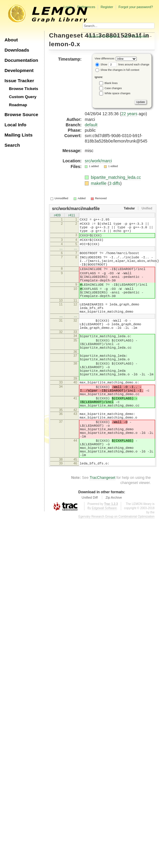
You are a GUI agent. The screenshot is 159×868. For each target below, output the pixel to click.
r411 (72, 215)
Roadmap (18, 105)
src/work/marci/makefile (76, 209)
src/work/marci (98, 161)
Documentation (21, 60)
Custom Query (23, 97)
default (91, 125)
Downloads (17, 50)
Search (12, 145)
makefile (99, 183)
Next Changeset (136, 36)
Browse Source (21, 114)
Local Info (15, 125)
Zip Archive (114, 550)
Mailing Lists (18, 135)
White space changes (118, 93)
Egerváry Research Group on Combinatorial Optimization (116, 569)
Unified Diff (90, 550)
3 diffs (115, 183)
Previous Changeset (103, 36)
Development (19, 70)
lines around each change (129, 65)
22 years (129, 114)
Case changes (113, 88)
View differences (105, 59)
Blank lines (111, 83)
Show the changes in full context (117, 70)
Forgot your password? (136, 7)
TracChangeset (102, 530)
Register (107, 7)
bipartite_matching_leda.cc (116, 177)
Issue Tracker (19, 81)
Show (101, 65)
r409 (57, 215)
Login (67, 7)
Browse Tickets (24, 89)
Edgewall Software (104, 560)
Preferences (86, 7)
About (11, 40)
